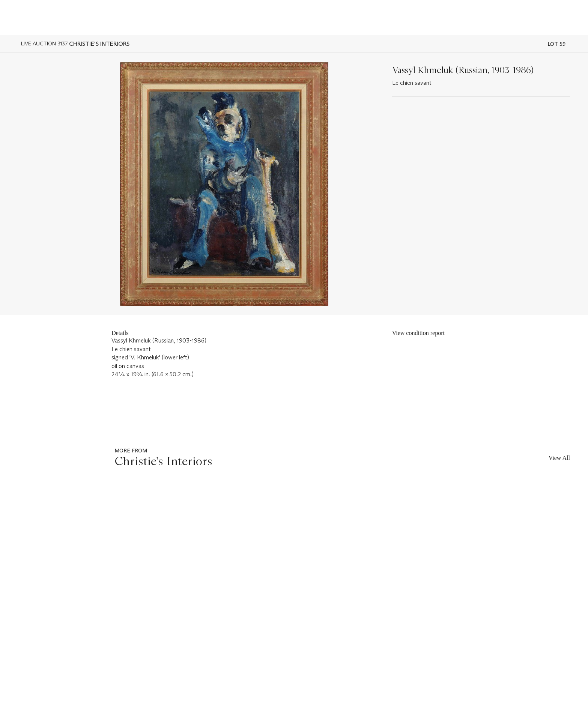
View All (559, 458)
